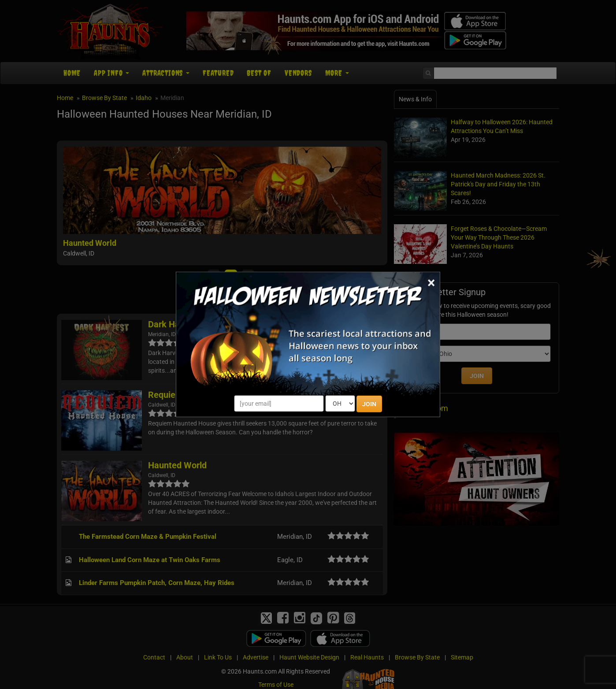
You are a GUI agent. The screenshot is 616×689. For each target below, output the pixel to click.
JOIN (369, 404)
